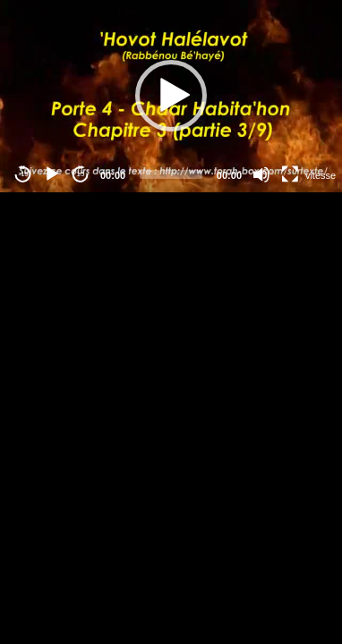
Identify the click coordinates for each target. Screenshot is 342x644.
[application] (171, 96)
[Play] (52, 174)
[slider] (171, 174)
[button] (171, 96)
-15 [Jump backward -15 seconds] (23, 174)
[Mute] (261, 174)
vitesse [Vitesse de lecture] (321, 175)
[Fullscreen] (290, 174)
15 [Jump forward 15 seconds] (81, 174)
